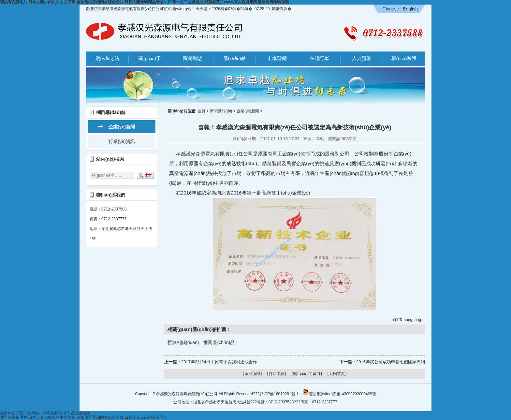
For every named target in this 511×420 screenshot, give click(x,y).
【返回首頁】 (337, 374)
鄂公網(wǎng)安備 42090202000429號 (339, 392)
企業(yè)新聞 (122, 127)
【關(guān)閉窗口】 (307, 374)
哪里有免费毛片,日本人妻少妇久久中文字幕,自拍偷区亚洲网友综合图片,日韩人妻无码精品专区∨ (83, 417)
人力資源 (362, 58)
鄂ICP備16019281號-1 (279, 394)
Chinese (391, 9)
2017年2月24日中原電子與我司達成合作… (221, 362)
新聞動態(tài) (221, 111)
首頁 (201, 111)
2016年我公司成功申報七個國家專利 (391, 362)
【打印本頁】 (277, 374)
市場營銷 (277, 58)
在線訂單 (319, 58)
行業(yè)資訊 (122, 141)
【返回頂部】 (252, 374)
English (410, 9)
